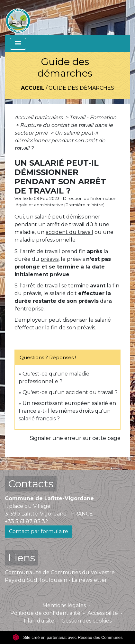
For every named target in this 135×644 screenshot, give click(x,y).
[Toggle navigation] (18, 44)
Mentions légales (64, 605)
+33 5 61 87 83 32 (27, 521)
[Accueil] (18, 18)
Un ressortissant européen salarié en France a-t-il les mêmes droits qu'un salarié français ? (67, 411)
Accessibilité (103, 613)
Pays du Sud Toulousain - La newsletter (56, 580)
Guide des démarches (81, 88)
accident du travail (69, 232)
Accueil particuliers (39, 117)
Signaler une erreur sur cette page (75, 438)
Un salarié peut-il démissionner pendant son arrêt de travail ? (60, 140)
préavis (50, 259)
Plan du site (39, 621)
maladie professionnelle (45, 240)
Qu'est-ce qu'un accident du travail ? (70, 392)
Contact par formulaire (39, 531)
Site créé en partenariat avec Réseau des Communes (68, 637)
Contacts (31, 484)
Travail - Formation (93, 117)
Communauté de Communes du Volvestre (60, 572)
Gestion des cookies (86, 621)
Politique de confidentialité (45, 613)
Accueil (33, 88)
